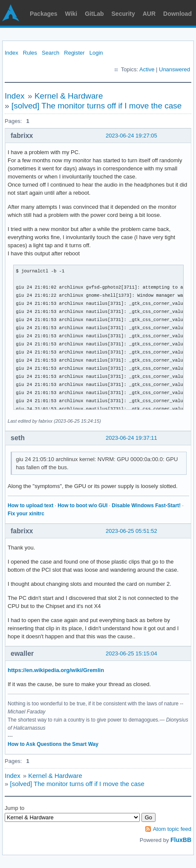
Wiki (71, 14)
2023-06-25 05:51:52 (131, 531)
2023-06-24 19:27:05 (131, 136)
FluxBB (181, 840)
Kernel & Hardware (69, 96)
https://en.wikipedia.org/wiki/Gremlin (56, 670)
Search (50, 53)
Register (74, 53)
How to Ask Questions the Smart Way (53, 744)
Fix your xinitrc (26, 514)
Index (12, 53)
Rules (30, 53)
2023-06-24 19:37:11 (131, 438)
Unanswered (174, 69)
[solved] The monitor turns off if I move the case (97, 106)
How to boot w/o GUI (82, 506)
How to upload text (30, 506)
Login (96, 53)
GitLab (94, 14)
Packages (44, 14)
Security (123, 14)
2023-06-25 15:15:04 (131, 653)
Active (147, 69)
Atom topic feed (172, 829)
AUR (149, 14)
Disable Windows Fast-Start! (146, 506)
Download (177, 14)
